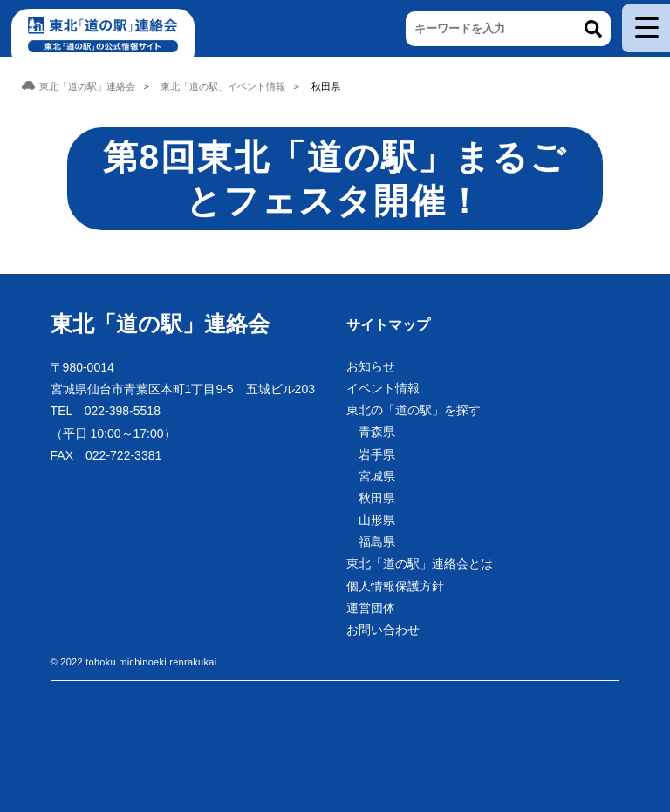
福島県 (377, 542)
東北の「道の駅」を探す (414, 410)
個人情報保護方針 (395, 586)
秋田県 (377, 498)
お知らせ (371, 366)
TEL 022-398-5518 (106, 411)
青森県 (377, 432)
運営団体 (371, 608)
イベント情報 (383, 388)
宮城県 (377, 476)
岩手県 (377, 454)
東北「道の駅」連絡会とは (420, 563)
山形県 (377, 520)
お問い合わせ (383, 630)
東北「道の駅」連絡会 (160, 324)
